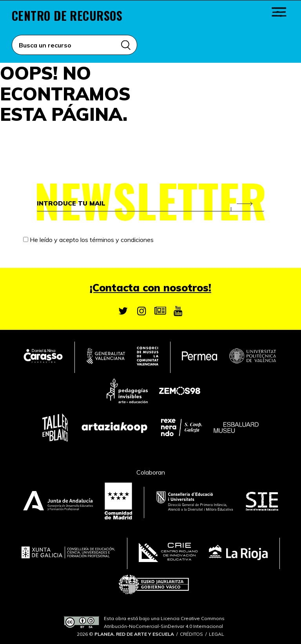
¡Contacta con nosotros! (150, 288)
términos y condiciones (122, 240)
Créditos (191, 634)
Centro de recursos (67, 16)
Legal (217, 634)
